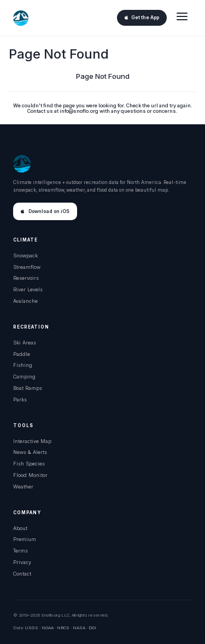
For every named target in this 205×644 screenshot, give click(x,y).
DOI (92, 628)
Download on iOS (45, 211)
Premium (25, 539)
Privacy (22, 562)
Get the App (142, 18)
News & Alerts (30, 452)
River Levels (28, 289)
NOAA (48, 628)
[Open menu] (182, 18)
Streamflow (27, 267)
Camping (24, 376)
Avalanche (25, 301)
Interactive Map (32, 441)
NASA (79, 628)
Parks (20, 399)
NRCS (63, 628)
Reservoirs (26, 278)
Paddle (22, 354)
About (20, 528)
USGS (31, 628)
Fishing (23, 365)
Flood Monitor (30, 475)
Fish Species (29, 464)
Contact (22, 574)
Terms (20, 551)
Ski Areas (25, 343)
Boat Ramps (28, 388)
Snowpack (25, 255)
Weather (23, 487)
